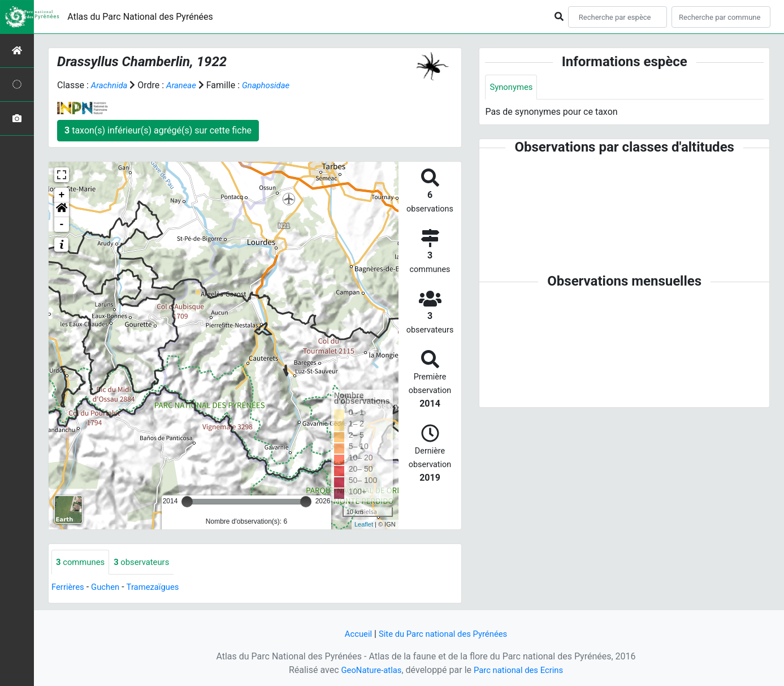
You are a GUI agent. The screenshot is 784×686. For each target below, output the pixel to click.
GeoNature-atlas (368, 670)
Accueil (353, 634)
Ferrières (69, 588)
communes (82, 562)
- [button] (62, 225)
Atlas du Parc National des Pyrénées (140, 17)
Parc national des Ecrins (521, 670)
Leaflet (364, 524)
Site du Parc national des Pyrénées (444, 634)
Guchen (109, 588)
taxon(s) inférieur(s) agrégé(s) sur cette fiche (158, 130)
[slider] (187, 502)
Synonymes (513, 87)
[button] (62, 210)
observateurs (148, 562)
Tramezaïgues (159, 588)
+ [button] (62, 195)
